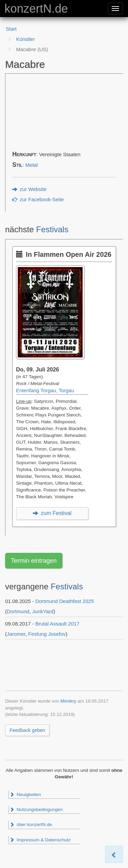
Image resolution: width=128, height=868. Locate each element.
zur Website (29, 189)
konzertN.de (36, 9)
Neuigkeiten (25, 795)
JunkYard (43, 611)
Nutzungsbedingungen (36, 810)
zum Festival (52, 513)
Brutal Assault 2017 (57, 624)
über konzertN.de (31, 825)
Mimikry (68, 701)
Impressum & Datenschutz (40, 840)
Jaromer (16, 634)
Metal (31, 165)
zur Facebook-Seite (38, 200)
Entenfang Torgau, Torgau (45, 391)
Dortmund (18, 611)
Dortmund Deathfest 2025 (65, 601)
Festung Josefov (47, 634)
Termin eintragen (34, 561)
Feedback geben (27, 730)
